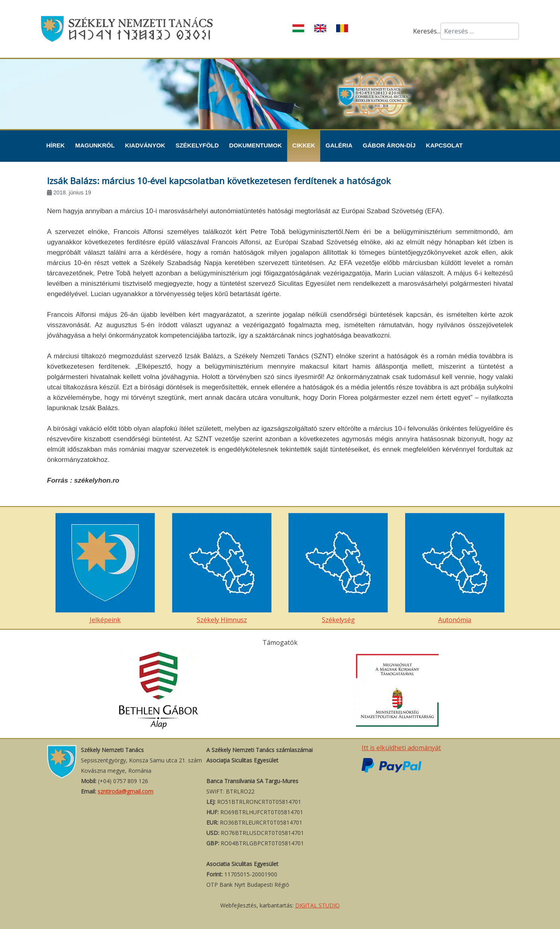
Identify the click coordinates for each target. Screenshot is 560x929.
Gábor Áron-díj (389, 145)
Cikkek (304, 145)
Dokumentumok (256, 145)
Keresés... (427, 31)
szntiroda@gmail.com (125, 791)
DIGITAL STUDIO (317, 905)
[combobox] (480, 31)
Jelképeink (105, 569)
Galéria (339, 145)
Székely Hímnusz (222, 569)
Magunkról (95, 145)
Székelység (338, 569)
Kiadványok (145, 145)
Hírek (56, 145)
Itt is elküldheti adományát (401, 748)
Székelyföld (197, 145)
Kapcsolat (444, 145)
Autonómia (455, 569)
